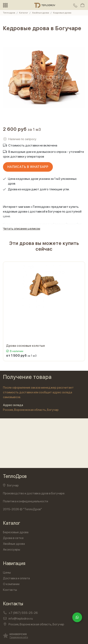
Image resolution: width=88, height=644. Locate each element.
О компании (11, 584)
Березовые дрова (16, 532)
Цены (7, 572)
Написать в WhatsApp (28, 167)
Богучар (11, 485)
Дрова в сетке (13, 538)
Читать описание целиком (22, 229)
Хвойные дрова (14, 544)
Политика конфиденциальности (26, 501)
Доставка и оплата (16, 578)
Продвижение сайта (19, 637)
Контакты (10, 590)
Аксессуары (12, 549)
